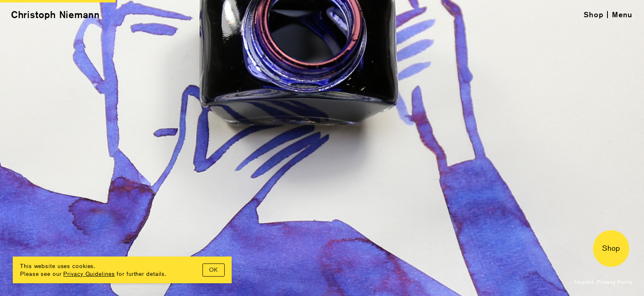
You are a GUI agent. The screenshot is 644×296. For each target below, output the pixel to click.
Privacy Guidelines (89, 274)
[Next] (483, 148)
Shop (594, 14)
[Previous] (161, 148)
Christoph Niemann (55, 15)
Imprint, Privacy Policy (604, 282)
